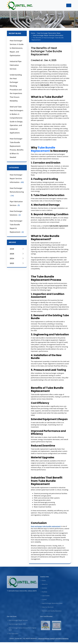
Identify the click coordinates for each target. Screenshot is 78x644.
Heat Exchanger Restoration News (49, 33)
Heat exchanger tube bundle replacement (46, 526)
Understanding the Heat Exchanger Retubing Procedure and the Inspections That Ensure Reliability (16, 88)
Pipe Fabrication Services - (16, 203)
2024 (17, 258)
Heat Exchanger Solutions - (16, 213)
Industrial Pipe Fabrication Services (16, 65)
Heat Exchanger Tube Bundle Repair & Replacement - (17, 226)
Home (33, 33)
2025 (17, 254)
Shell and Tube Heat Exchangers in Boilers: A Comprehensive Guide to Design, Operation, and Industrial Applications (17, 120)
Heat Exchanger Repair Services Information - (17, 178)
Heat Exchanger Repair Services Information (48, 35)
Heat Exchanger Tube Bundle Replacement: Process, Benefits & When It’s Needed (17, 148)
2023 (17, 263)
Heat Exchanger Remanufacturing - (17, 192)
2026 (17, 249)
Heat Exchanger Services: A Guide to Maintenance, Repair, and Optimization (17, 48)
